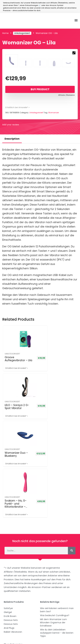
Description (12, 175)
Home (5, 33)
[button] (76, 20)
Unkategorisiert (22, 33)
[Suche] (72, 494)
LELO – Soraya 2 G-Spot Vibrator (53, 395)
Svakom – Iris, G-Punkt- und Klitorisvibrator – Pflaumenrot (52, 449)
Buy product (40, 126)
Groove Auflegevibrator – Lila (15, 397)
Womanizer (54, 149)
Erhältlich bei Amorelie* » (17, 144)
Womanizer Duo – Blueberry (12, 447)
